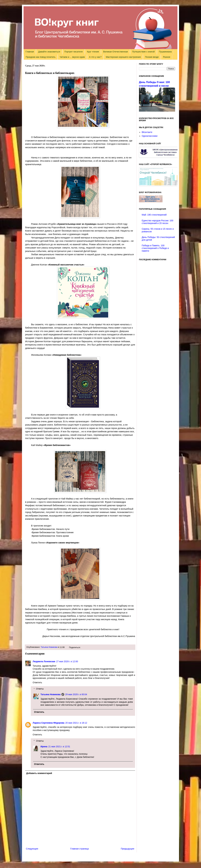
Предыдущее (128, 849)
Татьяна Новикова (49, 647)
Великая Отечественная (115, 52)
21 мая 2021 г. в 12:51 (59, 747)
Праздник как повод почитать (41, 57)
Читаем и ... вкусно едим (72, 57)
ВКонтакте (147, 132)
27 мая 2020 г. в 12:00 (67, 661)
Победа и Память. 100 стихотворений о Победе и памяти (155, 248)
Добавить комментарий (39, 773)
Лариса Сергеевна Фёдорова (49, 723)
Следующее (32, 849)
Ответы (40, 689)
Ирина (44, 747)
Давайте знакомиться (49, 52)
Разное (167, 57)
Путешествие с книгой (143, 52)
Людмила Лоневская (44, 661)
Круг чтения (93, 52)
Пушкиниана (165, 52)
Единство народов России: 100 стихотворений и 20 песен (158, 222)
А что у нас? (95, 57)
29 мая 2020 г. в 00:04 (76, 694)
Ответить (37, 682)
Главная (30, 52)
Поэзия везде (152, 57)
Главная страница (80, 849)
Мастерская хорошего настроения (123, 57)
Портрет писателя (73, 52)
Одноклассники (150, 136)
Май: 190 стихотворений (154, 215)
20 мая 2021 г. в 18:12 (76, 723)
